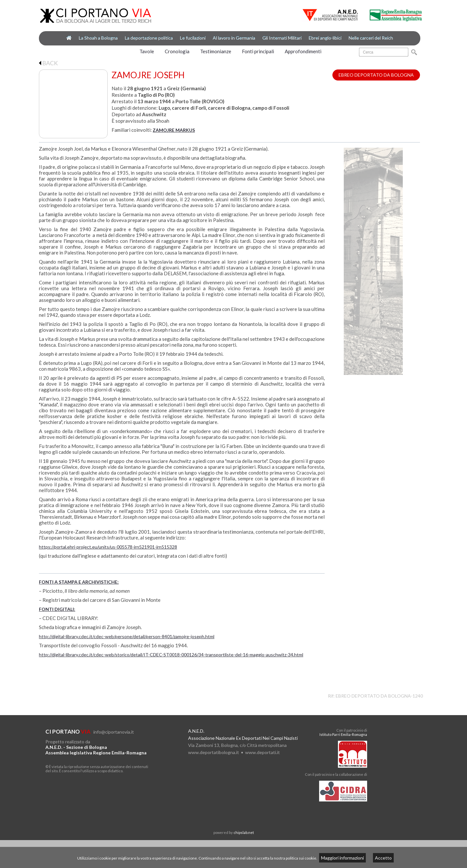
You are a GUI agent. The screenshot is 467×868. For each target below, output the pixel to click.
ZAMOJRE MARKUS (174, 130)
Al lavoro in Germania (234, 38)
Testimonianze (216, 51)
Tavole (147, 51)
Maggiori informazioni (342, 858)
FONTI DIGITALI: (57, 609)
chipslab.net (244, 832)
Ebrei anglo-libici (325, 38)
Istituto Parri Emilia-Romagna (343, 734)
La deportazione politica (149, 38)
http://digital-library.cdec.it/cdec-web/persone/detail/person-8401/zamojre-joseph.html (127, 636)
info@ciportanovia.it (114, 732)
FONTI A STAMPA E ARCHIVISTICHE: (79, 582)
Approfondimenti (303, 51)
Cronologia (177, 51)
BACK (48, 63)
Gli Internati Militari (282, 38)
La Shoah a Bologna (98, 38)
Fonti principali (258, 51)
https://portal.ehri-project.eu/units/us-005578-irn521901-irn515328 (108, 547)
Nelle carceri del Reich (371, 38)
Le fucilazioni (193, 38)
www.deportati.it (263, 752)
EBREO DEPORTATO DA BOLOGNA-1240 (379, 696)
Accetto (383, 858)
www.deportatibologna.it (214, 752)
